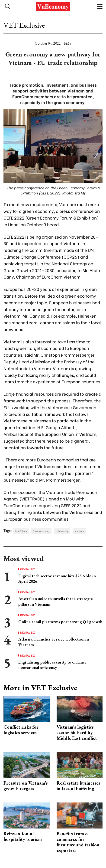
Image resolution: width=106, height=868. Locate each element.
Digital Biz (28, 569)
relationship (62, 531)
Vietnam (79, 531)
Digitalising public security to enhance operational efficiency (53, 665)
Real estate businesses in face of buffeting (78, 786)
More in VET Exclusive (40, 688)
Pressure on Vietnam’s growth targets (26, 786)
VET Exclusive (24, 25)
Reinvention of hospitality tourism (23, 836)
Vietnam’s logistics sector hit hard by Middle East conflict (77, 733)
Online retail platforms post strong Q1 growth (60, 622)
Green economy (41, 531)
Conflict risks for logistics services (21, 730)
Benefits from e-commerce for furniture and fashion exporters (78, 842)
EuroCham (21, 531)
